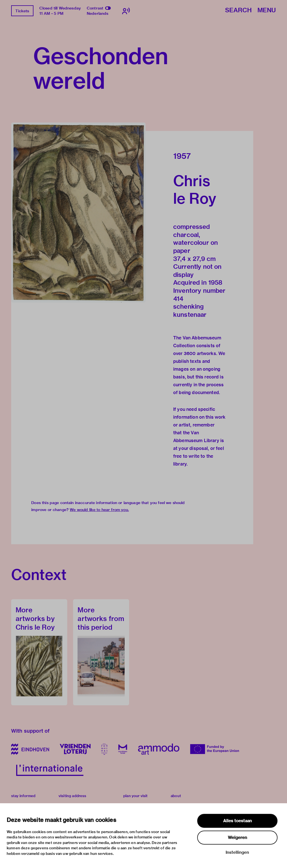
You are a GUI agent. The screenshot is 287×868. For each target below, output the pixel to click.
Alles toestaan (237, 821)
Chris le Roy (195, 190)
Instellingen (237, 852)
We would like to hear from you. (99, 510)
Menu (267, 10)
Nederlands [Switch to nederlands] (98, 13)
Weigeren (237, 838)
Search (238, 10)
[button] (78, 213)
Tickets (22, 11)
